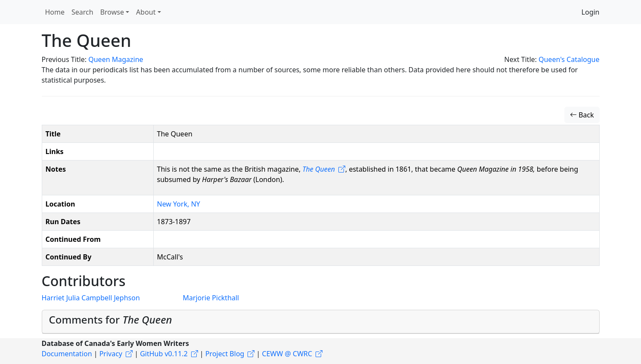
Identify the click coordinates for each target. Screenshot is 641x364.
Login (591, 12)
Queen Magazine (116, 59)
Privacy (111, 354)
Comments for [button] (111, 319)
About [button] (146, 12)
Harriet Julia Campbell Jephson (91, 298)
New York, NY (179, 204)
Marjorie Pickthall (211, 298)
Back (582, 115)
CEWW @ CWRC (287, 354)
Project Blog (225, 354)
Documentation (67, 354)
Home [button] (55, 12)
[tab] (321, 322)
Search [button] (82, 12)
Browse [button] (112, 12)
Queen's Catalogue (569, 59)
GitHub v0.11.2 (164, 354)
